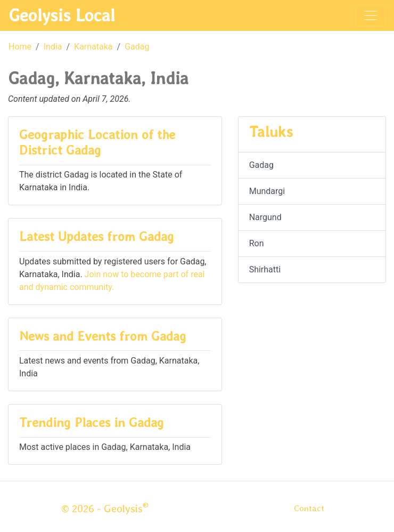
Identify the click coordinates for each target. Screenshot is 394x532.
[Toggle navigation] (371, 15)
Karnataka (93, 47)
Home (20, 47)
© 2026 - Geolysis (105, 509)
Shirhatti (265, 269)
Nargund (265, 217)
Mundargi (267, 191)
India (53, 47)
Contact (309, 508)
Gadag (137, 47)
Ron (257, 243)
